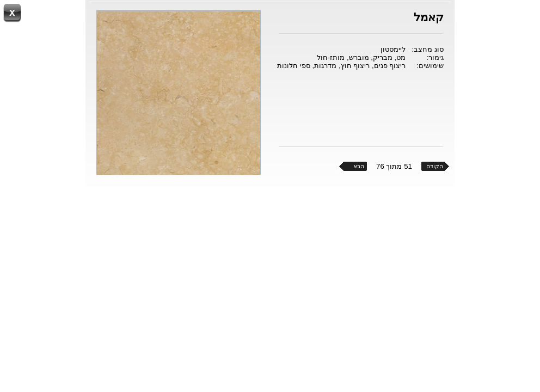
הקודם (435, 166)
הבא (359, 166)
